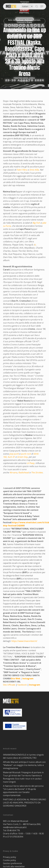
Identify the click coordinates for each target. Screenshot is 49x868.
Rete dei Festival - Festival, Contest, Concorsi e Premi (24, 21)
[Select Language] (27, 6)
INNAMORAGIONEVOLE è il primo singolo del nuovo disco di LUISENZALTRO (23, 756)
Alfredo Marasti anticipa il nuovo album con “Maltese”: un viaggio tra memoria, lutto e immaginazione (24, 765)
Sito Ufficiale (9, 685)
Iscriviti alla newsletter (14, 866)
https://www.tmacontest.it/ (24, 641)
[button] (42, 6)
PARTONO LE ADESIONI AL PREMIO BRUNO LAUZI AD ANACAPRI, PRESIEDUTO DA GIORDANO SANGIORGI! (24, 803)
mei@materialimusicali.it (15, 827)
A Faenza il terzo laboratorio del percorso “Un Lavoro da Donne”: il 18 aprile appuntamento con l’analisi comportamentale (23, 791)
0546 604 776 (13, 830)
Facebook (22, 685)
